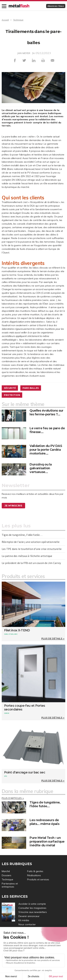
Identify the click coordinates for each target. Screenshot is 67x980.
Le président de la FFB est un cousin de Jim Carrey (31, 563)
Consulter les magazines (32, 908)
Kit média (24, 920)
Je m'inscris (13, 506)
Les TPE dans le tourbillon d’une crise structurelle (32, 549)
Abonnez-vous (56, 6)
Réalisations (34, 875)
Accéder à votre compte (32, 904)
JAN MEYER (24, 53)
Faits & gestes (35, 871)
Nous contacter (27, 924)
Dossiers (6, 875)
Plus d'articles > (13, 798)
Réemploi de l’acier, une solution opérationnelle (31, 542)
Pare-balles (31, 388)
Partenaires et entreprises (10, 885)
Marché (6, 871)
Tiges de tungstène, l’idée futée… (22, 535)
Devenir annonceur (29, 916)
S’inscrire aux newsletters (33, 912)
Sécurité (10, 388)
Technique (18, 20)
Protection (12, 395)
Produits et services (38, 879)
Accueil (5, 20)
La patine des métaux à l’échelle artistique (27, 556)
